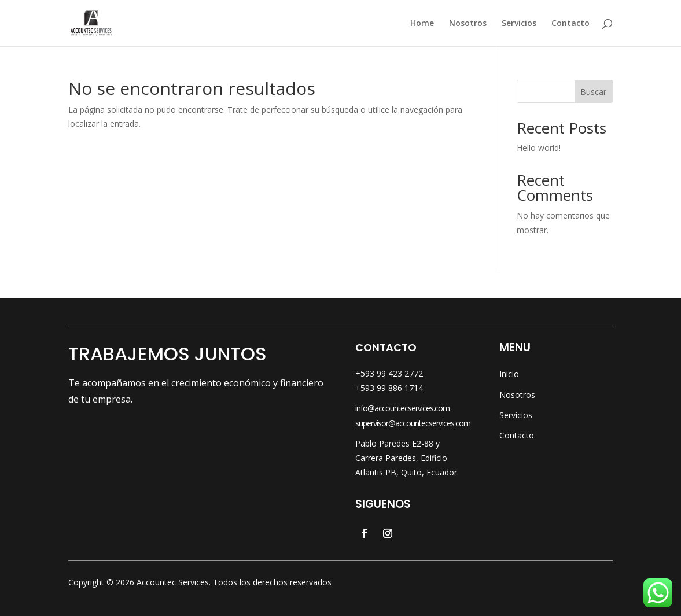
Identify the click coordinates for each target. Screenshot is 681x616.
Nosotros (468, 24)
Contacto (570, 24)
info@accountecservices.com (402, 408)
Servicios (519, 24)
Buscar (593, 92)
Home (422, 24)
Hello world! (539, 148)
